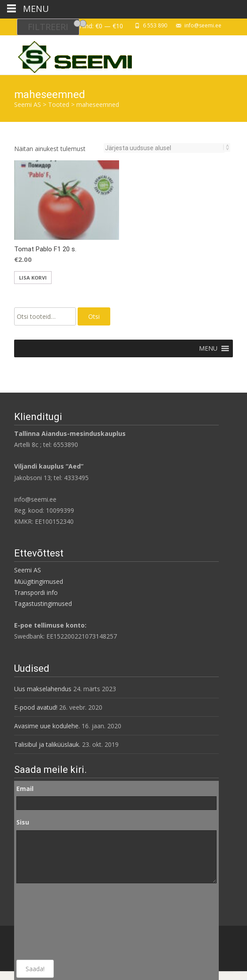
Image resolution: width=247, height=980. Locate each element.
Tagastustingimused (43, 604)
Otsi (94, 316)
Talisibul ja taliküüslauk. (47, 744)
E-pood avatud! (36, 707)
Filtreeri (48, 27)
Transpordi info (36, 592)
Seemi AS (28, 570)
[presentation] (52, 922)
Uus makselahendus (43, 689)
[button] (208, 348)
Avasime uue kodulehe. (47, 726)
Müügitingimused (39, 581)
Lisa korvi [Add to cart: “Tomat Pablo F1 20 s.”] (33, 278)
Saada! (35, 969)
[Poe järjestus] (164, 148)
